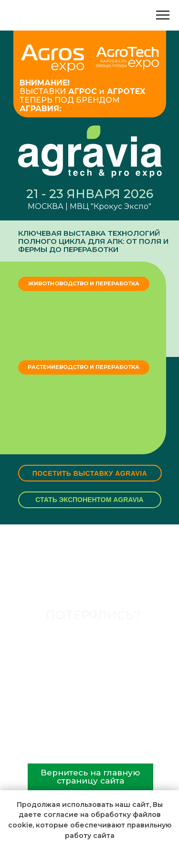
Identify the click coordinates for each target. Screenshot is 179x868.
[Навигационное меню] (163, 15)
